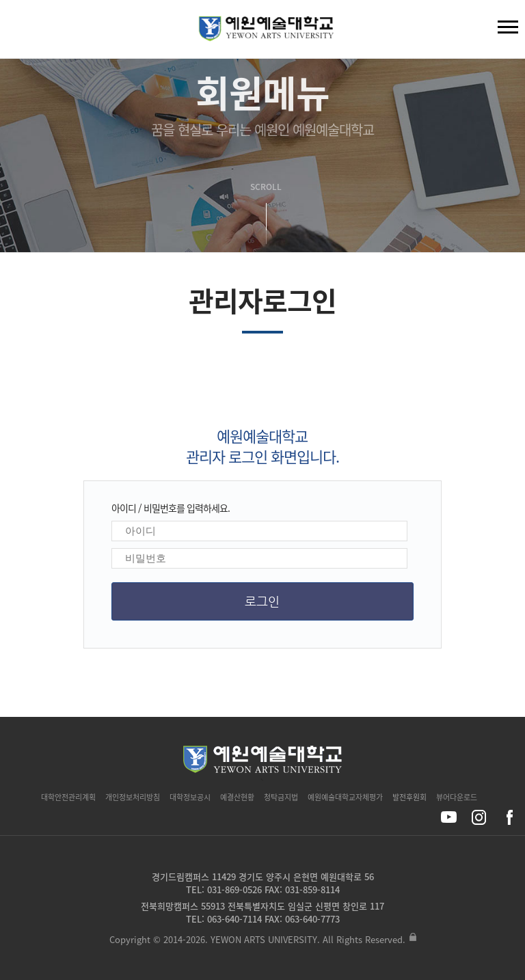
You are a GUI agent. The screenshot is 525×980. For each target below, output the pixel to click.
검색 (21, 32)
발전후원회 (409, 797)
